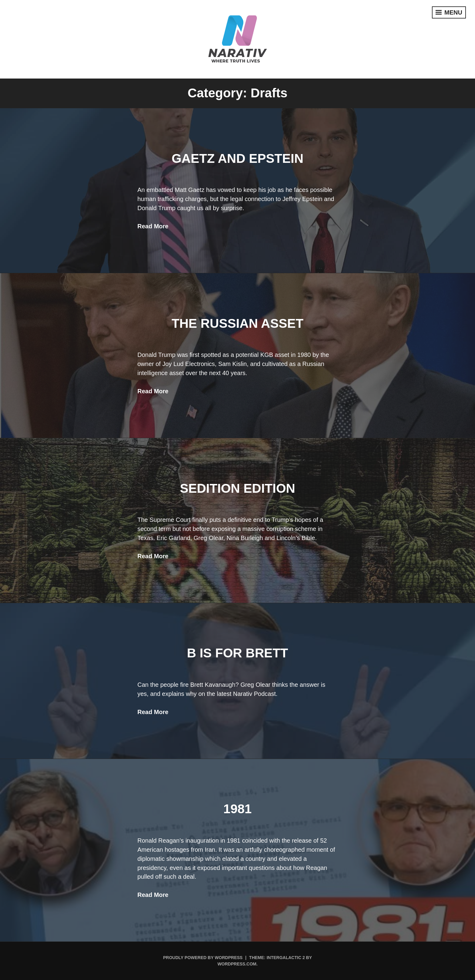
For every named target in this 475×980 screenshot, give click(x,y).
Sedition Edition (238, 488)
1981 (237, 809)
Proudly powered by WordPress (203, 958)
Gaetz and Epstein (238, 158)
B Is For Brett (238, 653)
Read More (153, 226)
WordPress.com (237, 964)
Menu (449, 12)
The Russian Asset (238, 323)
